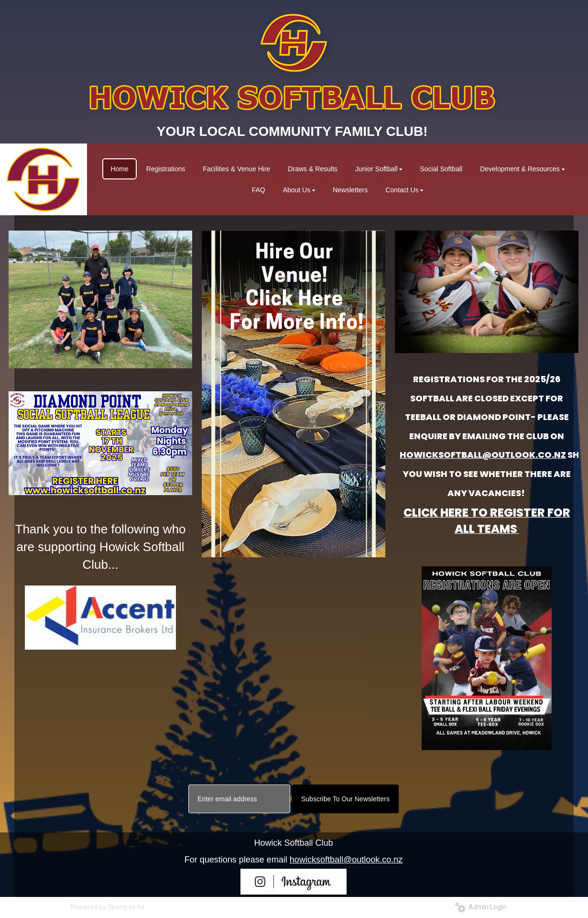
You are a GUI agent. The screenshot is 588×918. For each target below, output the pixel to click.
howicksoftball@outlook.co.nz (346, 860)
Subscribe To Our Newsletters (345, 799)
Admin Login (481, 907)
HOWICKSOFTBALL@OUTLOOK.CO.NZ (483, 455)
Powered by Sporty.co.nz (108, 907)
